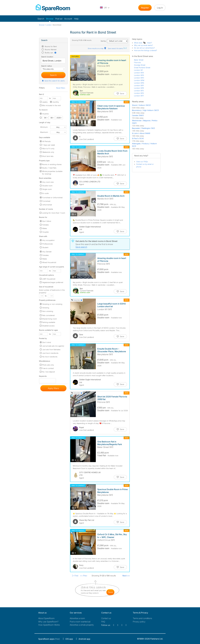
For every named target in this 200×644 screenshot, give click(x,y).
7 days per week (49, 145)
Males (45, 228)
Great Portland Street (142, 68)
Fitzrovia (137, 62)
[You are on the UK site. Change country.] (105, 8)
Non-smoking (48, 311)
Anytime (45, 114)
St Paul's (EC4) (138, 138)
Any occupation (48, 240)
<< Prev (84, 576)
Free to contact (48, 368)
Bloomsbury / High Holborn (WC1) (145, 110)
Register (145, 8)
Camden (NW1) (138, 115)
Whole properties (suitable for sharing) (52, 173)
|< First (75, 576)
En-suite (45, 193)
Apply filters (53, 388)
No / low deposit (48, 372)
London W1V (139, 91)
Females (46, 225)
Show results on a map (97, 48)
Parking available (49, 322)
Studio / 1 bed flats (49, 168)
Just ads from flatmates (51, 350)
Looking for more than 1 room (54, 213)
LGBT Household (49, 279)
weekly (45, 102)
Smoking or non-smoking (52, 304)
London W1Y (139, 96)
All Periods (46, 141)
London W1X (139, 93)
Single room (47, 189)
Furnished (46, 201)
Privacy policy (139, 622)
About (46, 618)
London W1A (139, 73)
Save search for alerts (117, 48)
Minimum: (44, 127)
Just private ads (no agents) (53, 346)
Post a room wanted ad (80, 622)
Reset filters (61, 88)
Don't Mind (47, 221)
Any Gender (47, 252)
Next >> (126, 576)
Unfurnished (47, 205)
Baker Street (139, 60)
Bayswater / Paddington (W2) (143, 128)
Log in (160, 8)
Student (45, 247)
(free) (49, 639)
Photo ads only (48, 365)
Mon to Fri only (48, 149)
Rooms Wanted (50, 50)
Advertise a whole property (82, 625)
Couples (46, 232)
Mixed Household (49, 262)
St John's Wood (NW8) (141, 133)
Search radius (47, 66)
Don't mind (47, 342)
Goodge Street (140, 65)
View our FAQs (142, 162)
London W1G (139, 75)
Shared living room (49, 319)
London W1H (139, 78)
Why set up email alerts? (143, 45)
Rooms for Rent (51, 46)
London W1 (138, 70)
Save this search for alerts (53, 81)
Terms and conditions (142, 618)
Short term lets (48, 156)
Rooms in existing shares (52, 164)
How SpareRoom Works (49, 625)
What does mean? (143, 43)
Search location (47, 57)
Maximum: (44, 132)
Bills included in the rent (51, 105)
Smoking (46, 308)
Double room (47, 186)
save (110, 592)
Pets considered (48, 315)
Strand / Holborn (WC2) (141, 105)
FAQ (103, 622)
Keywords (43, 377)
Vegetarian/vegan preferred (53, 282)
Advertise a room (77, 618)
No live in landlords (50, 357)
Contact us (106, 618)
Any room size (48, 182)
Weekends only (48, 152)
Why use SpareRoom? (48, 622)
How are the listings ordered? (146, 50)
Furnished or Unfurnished (52, 198)
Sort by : (114, 41)
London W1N (139, 83)
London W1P (139, 85)
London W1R (139, 88)
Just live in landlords (50, 353)
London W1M (139, 80)
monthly (56, 102)
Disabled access (48, 326)
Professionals (48, 244)
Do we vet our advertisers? (144, 48)
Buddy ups (50, 53)
